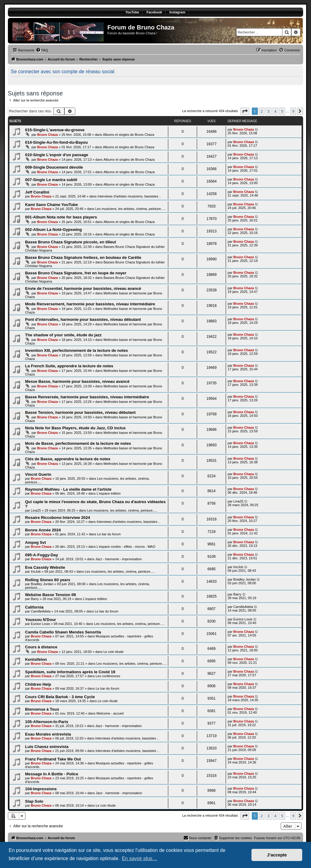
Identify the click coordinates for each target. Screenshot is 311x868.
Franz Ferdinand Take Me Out (53, 759)
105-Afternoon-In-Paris (47, 722)
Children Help (38, 684)
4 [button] (275, 111)
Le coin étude (114, 652)
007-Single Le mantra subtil (51, 180)
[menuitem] (42, 50)
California (34, 607)
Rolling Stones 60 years (48, 580)
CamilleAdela (41, 611)
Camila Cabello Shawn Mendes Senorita (63, 632)
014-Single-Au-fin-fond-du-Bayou (57, 142)
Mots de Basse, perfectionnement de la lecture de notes (78, 443)
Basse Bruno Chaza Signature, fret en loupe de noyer (76, 273)
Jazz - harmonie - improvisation (119, 559)
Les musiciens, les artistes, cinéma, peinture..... (130, 209)
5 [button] (282, 111)
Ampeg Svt (36, 542)
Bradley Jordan (42, 584)
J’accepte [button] (277, 855)
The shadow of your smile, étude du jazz (63, 335)
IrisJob (36, 571)
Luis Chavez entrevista (47, 747)
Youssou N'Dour (41, 620)
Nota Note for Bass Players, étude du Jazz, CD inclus (75, 428)
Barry (35, 599)
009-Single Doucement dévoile (54, 167)
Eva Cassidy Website (45, 567)
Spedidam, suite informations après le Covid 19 (70, 672)
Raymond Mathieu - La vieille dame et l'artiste (68, 489)
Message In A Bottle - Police (52, 774)
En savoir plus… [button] (140, 858)
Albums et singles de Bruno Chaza (129, 135)
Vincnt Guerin (38, 474)
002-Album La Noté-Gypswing (54, 230)
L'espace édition (109, 493)
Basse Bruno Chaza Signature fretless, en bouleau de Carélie (83, 257)
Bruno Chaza (48, 135)
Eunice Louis (41, 624)
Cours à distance (41, 647)
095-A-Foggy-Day (42, 555)
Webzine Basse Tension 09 (51, 595)
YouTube (132, 12)
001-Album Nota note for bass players (61, 217)
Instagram (178, 12)
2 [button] (262, 111)
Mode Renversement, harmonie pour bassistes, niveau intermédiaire (90, 304)
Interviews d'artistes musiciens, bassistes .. (129, 196)
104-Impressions (41, 789)
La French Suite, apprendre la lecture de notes (69, 366)
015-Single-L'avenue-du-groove (55, 130)
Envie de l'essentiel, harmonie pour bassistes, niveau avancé (83, 288)
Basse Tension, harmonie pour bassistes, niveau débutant (80, 412)
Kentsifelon (36, 659)
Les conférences (108, 676)
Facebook (154, 12)
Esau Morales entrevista (48, 734)
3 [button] (268, 111)
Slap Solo (34, 801)
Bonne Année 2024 (43, 530)
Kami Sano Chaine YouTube (52, 205)
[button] (245, 111)
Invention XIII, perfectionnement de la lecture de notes (77, 350)
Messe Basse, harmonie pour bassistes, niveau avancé (77, 381)
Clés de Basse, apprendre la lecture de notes (68, 459)
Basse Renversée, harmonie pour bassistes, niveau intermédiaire (87, 397)
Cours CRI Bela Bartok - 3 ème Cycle (60, 697)
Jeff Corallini (37, 192)
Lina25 (36, 510)
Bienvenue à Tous (42, 709)
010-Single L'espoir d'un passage (57, 155)
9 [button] (293, 111)
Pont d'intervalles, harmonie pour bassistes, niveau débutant (83, 319)
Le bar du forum (109, 534)
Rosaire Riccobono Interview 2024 (58, 518)
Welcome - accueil (110, 713)
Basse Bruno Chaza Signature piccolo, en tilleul (71, 242)
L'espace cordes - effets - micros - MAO (126, 547)
